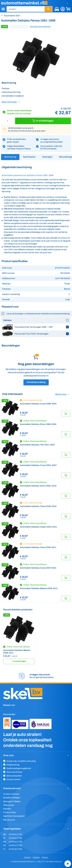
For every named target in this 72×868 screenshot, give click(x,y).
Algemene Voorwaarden (14, 816)
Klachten (7, 809)
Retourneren (9, 805)
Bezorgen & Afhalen (12, 801)
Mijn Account (9, 820)
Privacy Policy (10, 812)
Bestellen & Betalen (12, 798)
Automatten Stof (12, 16)
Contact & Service (11, 794)
